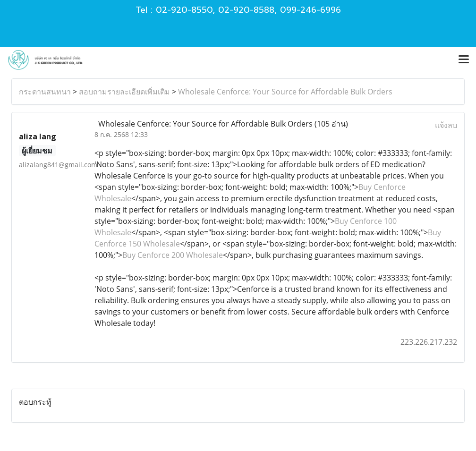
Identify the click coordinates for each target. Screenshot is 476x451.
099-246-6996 (310, 10)
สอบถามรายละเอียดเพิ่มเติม (124, 92)
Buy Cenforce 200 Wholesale (173, 255)
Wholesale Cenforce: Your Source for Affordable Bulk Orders (285, 92)
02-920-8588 (246, 10)
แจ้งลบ (446, 125)
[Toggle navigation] (464, 60)
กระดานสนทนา (45, 92)
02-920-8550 (184, 10)
